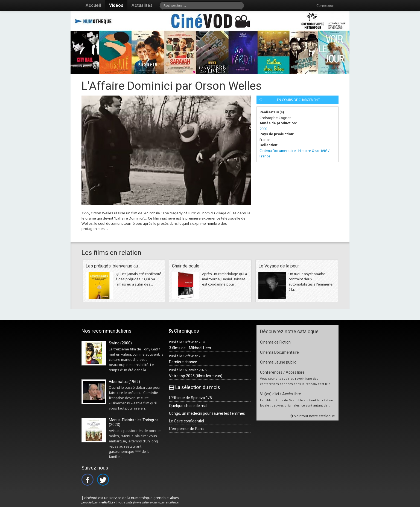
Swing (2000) (120, 343)
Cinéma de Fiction (275, 342)
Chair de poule (186, 266)
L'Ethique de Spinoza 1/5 (190, 398)
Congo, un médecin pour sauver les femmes (207, 413)
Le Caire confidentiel (186, 421)
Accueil (93, 5)
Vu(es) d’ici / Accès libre (281, 394)
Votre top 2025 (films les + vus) (196, 376)
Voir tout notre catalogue (313, 416)
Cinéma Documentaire (278, 151)
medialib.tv (107, 502)
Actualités (142, 5)
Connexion (325, 5)
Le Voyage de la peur (279, 266)
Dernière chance (183, 362)
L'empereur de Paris (186, 429)
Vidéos (116, 5)
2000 (263, 129)
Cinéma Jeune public (278, 362)
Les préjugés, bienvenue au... (113, 266)
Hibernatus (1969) (124, 382)
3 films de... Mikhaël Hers (190, 348)
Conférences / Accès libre (282, 372)
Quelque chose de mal (188, 406)
